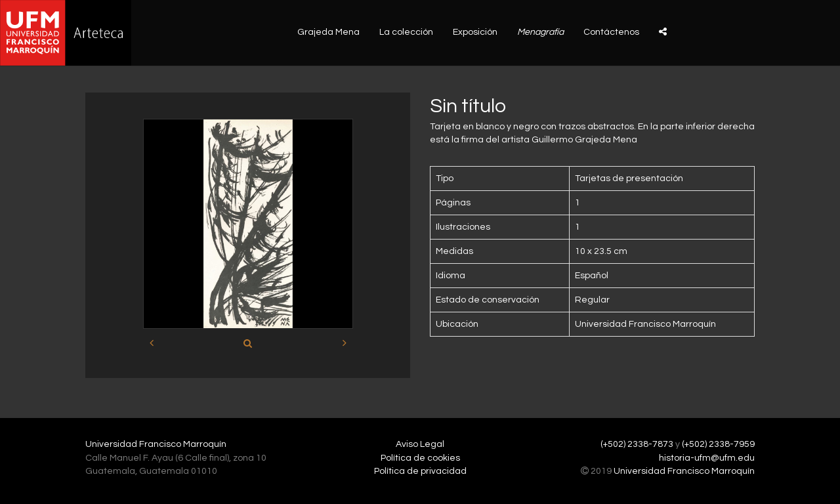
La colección (406, 32)
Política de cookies (420, 458)
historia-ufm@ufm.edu (707, 458)
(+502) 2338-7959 (718, 444)
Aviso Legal (420, 444)
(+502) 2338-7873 (637, 444)
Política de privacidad (420, 471)
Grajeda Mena (328, 32)
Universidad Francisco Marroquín (156, 444)
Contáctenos (611, 32)
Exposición (475, 32)
